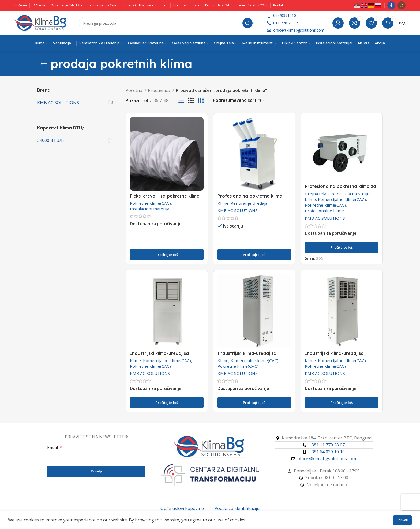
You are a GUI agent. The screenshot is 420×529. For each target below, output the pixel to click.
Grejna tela (316, 194)
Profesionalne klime (324, 211)
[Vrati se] (44, 64)
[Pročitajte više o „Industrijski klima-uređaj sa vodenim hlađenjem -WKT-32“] (254, 403)
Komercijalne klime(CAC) (342, 199)
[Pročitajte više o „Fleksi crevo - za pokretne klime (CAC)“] (167, 255)
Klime (223, 203)
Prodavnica (160, 90)
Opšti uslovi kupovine (182, 508)
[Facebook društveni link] (391, 5)
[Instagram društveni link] (402, 5)
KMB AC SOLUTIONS (238, 210)
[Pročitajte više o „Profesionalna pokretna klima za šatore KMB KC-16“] (342, 247)
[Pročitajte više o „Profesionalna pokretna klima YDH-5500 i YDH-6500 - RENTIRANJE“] (254, 255)
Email (53, 448)
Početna (134, 90)
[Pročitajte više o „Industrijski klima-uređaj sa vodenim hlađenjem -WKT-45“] (342, 403)
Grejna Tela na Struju (349, 194)
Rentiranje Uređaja (249, 203)
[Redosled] (239, 100)
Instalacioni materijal (150, 209)
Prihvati (402, 520)
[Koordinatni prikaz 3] (191, 101)
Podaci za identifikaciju (237, 508)
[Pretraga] (166, 23)
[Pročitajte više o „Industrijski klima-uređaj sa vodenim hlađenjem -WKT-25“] (167, 403)
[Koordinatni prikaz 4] (201, 101)
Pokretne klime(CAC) (150, 203)
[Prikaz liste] (181, 101)
